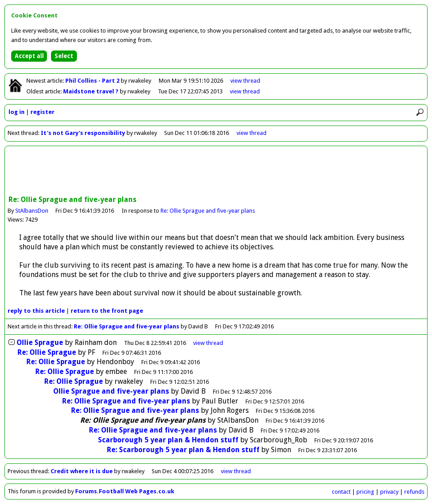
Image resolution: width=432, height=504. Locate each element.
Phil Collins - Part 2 (93, 81)
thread (208, 343)
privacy (389, 492)
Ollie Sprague (40, 342)
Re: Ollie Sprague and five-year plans (208, 211)
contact (341, 492)
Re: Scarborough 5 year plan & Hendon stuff (183, 450)
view (245, 81)
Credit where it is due (82, 471)
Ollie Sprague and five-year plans (111, 391)
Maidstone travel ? (91, 91)
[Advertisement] (216, 172)
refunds (414, 492)
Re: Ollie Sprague (47, 352)
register (42, 112)
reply (36, 311)
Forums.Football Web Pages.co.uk (125, 491)
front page (107, 311)
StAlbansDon (32, 211)
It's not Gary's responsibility (83, 133)
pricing (365, 492)
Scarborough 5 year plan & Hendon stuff (168, 440)
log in (17, 112)
